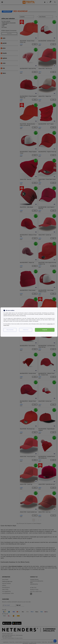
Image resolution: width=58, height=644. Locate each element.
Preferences (26, 330)
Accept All (45, 330)
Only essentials (10, 330)
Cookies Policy (52, 324)
